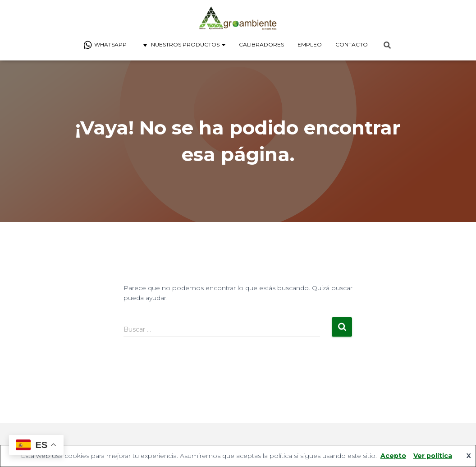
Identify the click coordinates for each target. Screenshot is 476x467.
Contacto (352, 44)
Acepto (393, 456)
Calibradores (261, 44)
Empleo (310, 44)
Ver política (433, 456)
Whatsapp (105, 45)
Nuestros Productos (183, 45)
